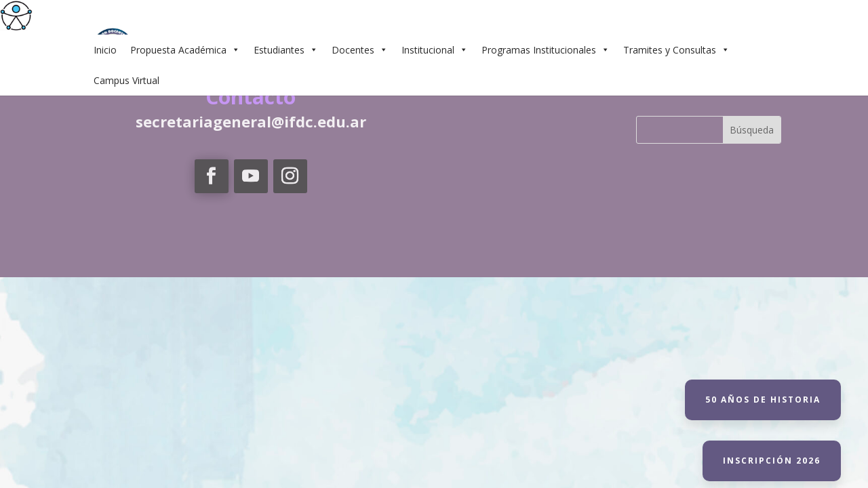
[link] (16, 16)
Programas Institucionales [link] (546, 50)
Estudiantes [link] (286, 50)
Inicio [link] (105, 50)
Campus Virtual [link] (126, 80)
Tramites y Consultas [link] (676, 50)
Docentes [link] (360, 50)
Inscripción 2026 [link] (772, 461)
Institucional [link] (435, 50)
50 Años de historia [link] (763, 400)
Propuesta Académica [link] (185, 50)
